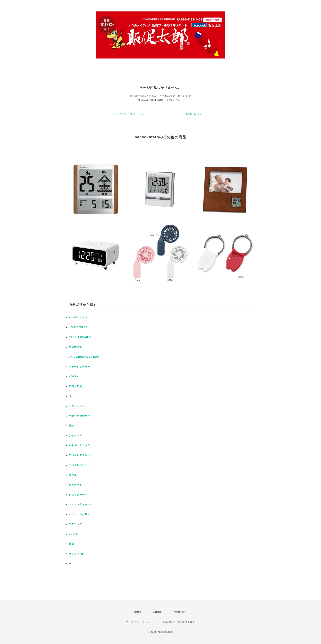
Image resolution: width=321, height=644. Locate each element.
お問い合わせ (194, 114)
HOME (138, 612)
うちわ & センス (79, 554)
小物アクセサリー (79, 416)
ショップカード (78, 495)
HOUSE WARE (78, 327)
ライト (73, 396)
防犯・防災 (75, 386)
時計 (71, 426)
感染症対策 (75, 347)
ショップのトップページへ (127, 114)
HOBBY (74, 377)
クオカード (75, 485)
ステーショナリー (79, 367)
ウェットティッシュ (81, 504)
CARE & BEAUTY (80, 337)
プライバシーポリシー (139, 622)
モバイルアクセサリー (82, 455)
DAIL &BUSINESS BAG (84, 357)
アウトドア (75, 436)
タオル (73, 475)
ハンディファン (78, 317)
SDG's (73, 534)
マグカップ (75, 524)
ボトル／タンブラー (81, 445)
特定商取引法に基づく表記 (179, 622)
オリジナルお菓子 (79, 514)
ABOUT (158, 612)
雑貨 (71, 544)
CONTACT (180, 612)
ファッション (77, 406)
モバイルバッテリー (81, 465)
